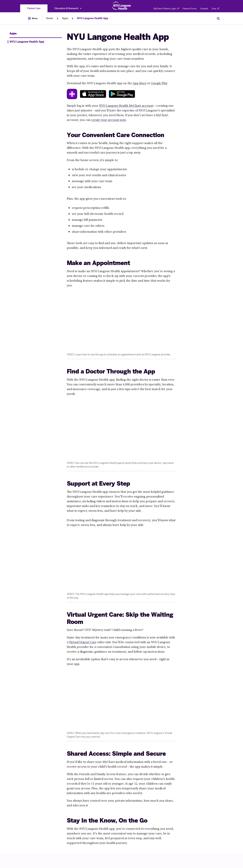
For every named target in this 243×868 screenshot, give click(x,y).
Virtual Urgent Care (83, 642)
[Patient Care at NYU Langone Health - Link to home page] (121, 6)
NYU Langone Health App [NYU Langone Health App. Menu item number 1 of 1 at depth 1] (27, 42)
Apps (65, 18)
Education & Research (68, 8)
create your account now (109, 120)
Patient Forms (190, 9)
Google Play (159, 84)
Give (215, 9)
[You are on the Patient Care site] (34, 8)
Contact (204, 9)
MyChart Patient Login (166, 9)
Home (50, 18)
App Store (140, 84)
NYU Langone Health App (93, 18)
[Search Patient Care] (218, 18)
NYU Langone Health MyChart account (126, 106)
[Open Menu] (33, 18)
